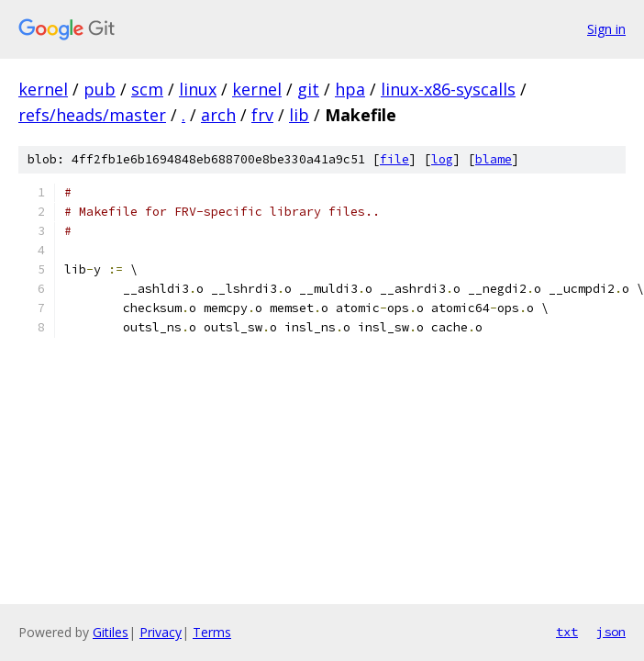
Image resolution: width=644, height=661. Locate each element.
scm (147, 89)
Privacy (161, 632)
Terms (212, 632)
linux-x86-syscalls (448, 89)
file (394, 159)
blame (494, 159)
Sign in (606, 29)
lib (299, 115)
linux (198, 89)
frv (262, 115)
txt (567, 632)
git (308, 89)
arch (218, 115)
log (442, 159)
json (611, 632)
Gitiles (111, 632)
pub (100, 89)
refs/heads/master (92, 115)
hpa (350, 89)
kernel (43, 89)
